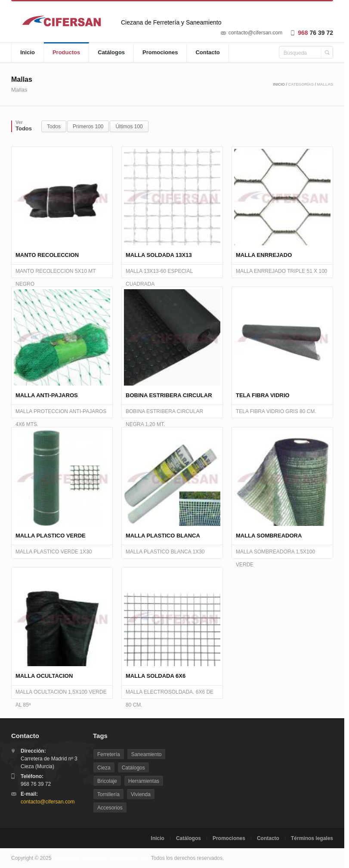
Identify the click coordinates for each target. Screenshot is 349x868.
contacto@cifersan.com (256, 33)
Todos (54, 127)
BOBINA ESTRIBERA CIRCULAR (169, 395)
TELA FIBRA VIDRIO (263, 395)
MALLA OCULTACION (44, 676)
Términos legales (312, 838)
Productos (66, 52)
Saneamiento (147, 754)
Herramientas (144, 781)
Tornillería (108, 794)
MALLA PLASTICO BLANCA (163, 536)
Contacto (207, 52)
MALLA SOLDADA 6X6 (156, 676)
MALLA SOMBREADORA (269, 536)
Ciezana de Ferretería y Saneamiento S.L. (101, 858)
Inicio (28, 52)
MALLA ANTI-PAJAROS (47, 395)
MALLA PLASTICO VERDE (51, 536)
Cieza (104, 768)
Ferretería (109, 754)
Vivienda (141, 794)
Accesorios (110, 808)
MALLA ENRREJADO (264, 255)
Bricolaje (107, 781)
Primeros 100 (88, 127)
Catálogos (111, 52)
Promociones (160, 52)
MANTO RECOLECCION (47, 255)
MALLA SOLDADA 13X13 (159, 255)
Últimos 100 (129, 127)
